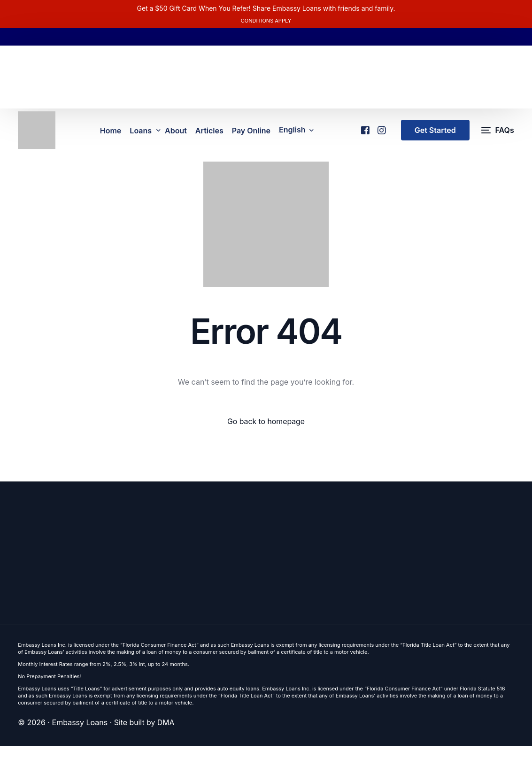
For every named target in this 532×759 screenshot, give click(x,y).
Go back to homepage (266, 434)
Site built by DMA (145, 736)
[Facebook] (365, 133)
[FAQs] (498, 136)
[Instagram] (381, 133)
